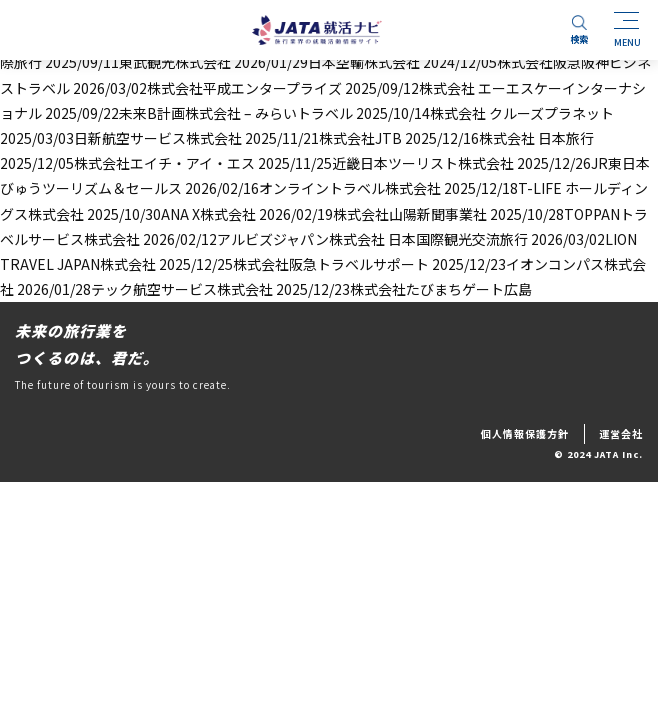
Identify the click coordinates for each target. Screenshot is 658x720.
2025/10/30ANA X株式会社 (171, 214)
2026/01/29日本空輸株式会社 (327, 62)
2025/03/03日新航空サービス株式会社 (121, 138)
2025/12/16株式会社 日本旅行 (499, 138)
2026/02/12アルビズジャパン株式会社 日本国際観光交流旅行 (335, 239)
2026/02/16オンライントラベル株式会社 (313, 188)
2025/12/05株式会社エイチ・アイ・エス (127, 163)
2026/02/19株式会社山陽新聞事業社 (373, 214)
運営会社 (621, 433)
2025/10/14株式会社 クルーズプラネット (485, 113)
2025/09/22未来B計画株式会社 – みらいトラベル (199, 113)
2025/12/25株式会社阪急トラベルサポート (294, 264)
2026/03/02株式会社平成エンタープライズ (207, 88)
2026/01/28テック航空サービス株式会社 (145, 289)
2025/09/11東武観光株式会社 (138, 62)
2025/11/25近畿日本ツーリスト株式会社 (386, 163)
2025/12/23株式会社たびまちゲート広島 (404, 289)
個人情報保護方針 (525, 433)
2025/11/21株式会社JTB (323, 138)
